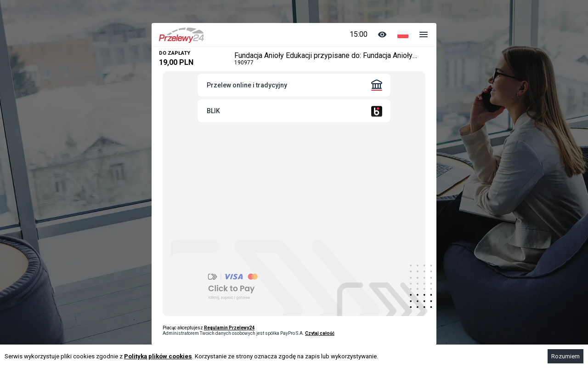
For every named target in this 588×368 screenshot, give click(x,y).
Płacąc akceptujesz (209, 328)
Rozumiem (565, 356)
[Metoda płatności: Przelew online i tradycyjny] (294, 85)
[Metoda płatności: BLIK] (294, 111)
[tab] (294, 85)
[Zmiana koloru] (382, 34)
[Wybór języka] (403, 34)
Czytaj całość (320, 333)
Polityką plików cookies (158, 356)
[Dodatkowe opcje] (424, 34)
